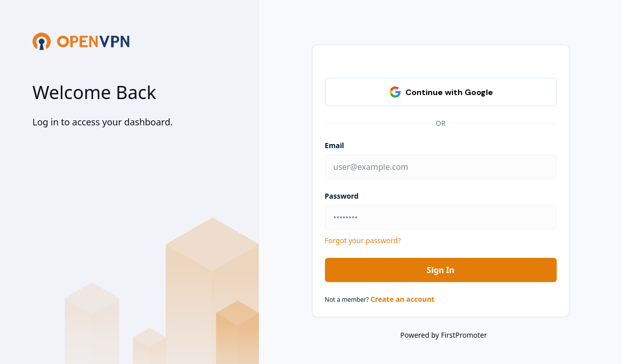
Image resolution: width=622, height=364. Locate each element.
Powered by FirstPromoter (444, 335)
